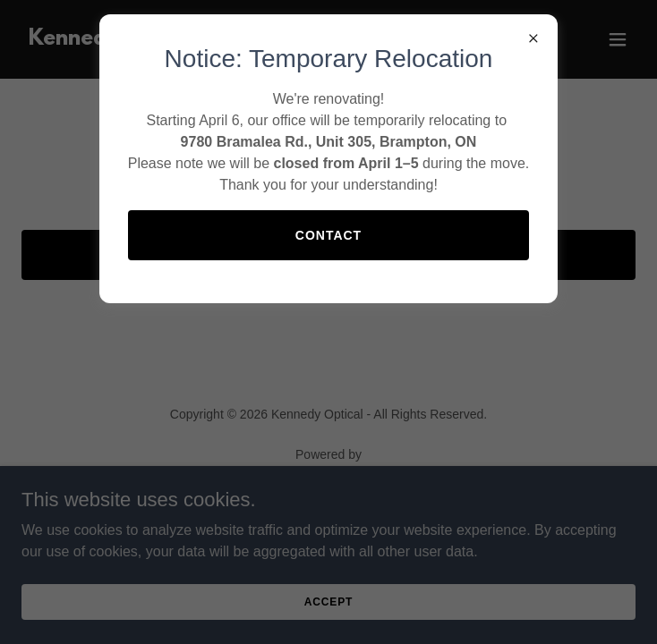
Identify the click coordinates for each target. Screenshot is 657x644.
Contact (328, 235)
